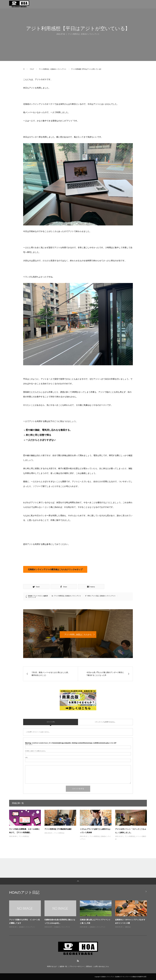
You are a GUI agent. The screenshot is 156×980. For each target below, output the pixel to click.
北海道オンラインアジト (90, 34)
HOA (89, 596)
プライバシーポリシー (77, 966)
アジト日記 (95, 596)
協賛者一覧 (63, 966)
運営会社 (89, 966)
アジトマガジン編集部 (41, 596)
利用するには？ (52, 966)
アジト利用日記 (74, 34)
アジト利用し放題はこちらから (78, 635)
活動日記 (128, 927)
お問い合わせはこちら (102, 966)
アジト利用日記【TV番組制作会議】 (58, 829)
